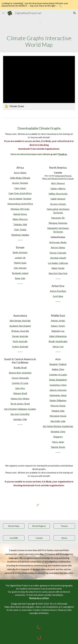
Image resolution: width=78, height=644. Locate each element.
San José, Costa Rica (20, 414)
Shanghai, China (58, 432)
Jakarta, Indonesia (58, 390)
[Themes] (64, 526)
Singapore (58, 437)
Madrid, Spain (20, 263)
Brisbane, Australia (20, 331)
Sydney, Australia (20, 347)
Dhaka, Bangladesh (58, 380)
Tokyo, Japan (58, 442)
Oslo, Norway (20, 268)
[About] (64, 538)
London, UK (20, 258)
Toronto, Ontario (58, 204)
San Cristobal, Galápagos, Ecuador (20, 409)
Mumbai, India (58, 411)
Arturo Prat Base (58, 291)
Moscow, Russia (58, 406)
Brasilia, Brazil (20, 368)
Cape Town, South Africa (20, 193)
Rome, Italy (20, 278)
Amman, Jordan (58, 321)
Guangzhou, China (58, 385)
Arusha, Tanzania (20, 183)
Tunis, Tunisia (20, 230)
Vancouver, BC (58, 218)
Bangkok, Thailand (58, 364)
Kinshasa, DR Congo (20, 209)
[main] (39, 41)
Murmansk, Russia (58, 416)
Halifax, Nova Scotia (58, 194)
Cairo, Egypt (20, 188)
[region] (39, 5)
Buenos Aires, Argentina (20, 373)
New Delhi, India (58, 421)
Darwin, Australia (20, 336)
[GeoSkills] (14, 538)
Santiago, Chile (20, 419)
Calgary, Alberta (58, 189)
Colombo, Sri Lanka (58, 375)
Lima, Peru (20, 388)
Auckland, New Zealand (20, 326)
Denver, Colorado (58, 253)
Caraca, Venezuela (20, 378)
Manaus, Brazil (20, 393)
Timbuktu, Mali (20, 224)
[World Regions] (39, 526)
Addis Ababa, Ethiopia (20, 178)
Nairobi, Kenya (20, 214)
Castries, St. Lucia (20, 383)
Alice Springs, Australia (20, 321)
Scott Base (58, 296)
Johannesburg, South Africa (20, 204)
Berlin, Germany (20, 252)
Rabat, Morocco (20, 219)
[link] (39, 83)
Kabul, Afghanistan (58, 336)
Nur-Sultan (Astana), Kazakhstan (58, 426)
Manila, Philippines (58, 400)
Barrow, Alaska (58, 248)
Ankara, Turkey (58, 326)
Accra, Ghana (20, 173)
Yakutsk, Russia (58, 447)
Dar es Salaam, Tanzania (20, 199)
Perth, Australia (20, 341)
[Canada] (39, 538)
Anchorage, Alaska (58, 242)
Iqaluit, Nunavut (58, 199)
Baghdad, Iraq (58, 331)
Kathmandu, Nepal (58, 395)
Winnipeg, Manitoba (58, 223)
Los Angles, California (58, 263)
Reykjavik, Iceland (20, 273)
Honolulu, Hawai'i (58, 258)
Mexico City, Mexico (20, 399)
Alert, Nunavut (58, 183)
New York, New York (58, 273)
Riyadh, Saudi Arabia (58, 341)
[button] (3, 13)
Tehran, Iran (58, 347)
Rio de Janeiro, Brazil (20, 404)
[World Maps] (14, 526)
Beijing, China (58, 369)
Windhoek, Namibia (20, 235)
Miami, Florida (58, 268)
